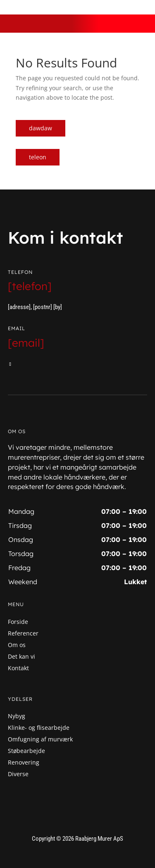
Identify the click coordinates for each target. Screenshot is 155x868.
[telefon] (30, 286)
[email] (26, 343)
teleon (38, 157)
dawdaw (41, 128)
